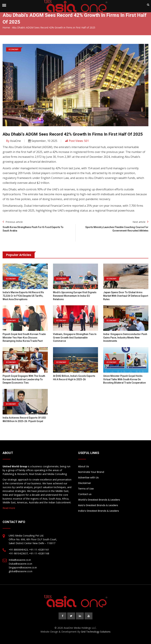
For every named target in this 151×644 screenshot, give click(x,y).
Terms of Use (86, 489)
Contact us (85, 494)
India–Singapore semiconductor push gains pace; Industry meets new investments (125, 338)
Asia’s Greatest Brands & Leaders (98, 505)
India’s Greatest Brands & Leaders (99, 511)
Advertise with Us (88, 478)
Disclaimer (85, 483)
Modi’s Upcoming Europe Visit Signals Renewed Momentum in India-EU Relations (75, 296)
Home (6, 28)
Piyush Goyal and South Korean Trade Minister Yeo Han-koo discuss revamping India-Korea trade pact (24, 338)
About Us (84, 466)
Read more (9, 508)
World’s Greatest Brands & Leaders (99, 500)
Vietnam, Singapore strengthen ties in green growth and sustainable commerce (75, 338)
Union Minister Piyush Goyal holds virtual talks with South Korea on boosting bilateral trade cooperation (125, 379)
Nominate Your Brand (91, 472)
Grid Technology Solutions (96, 632)
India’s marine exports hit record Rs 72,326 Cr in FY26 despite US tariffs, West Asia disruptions (23, 296)
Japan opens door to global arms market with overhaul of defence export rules (126, 296)
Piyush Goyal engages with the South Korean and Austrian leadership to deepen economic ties (24, 379)
